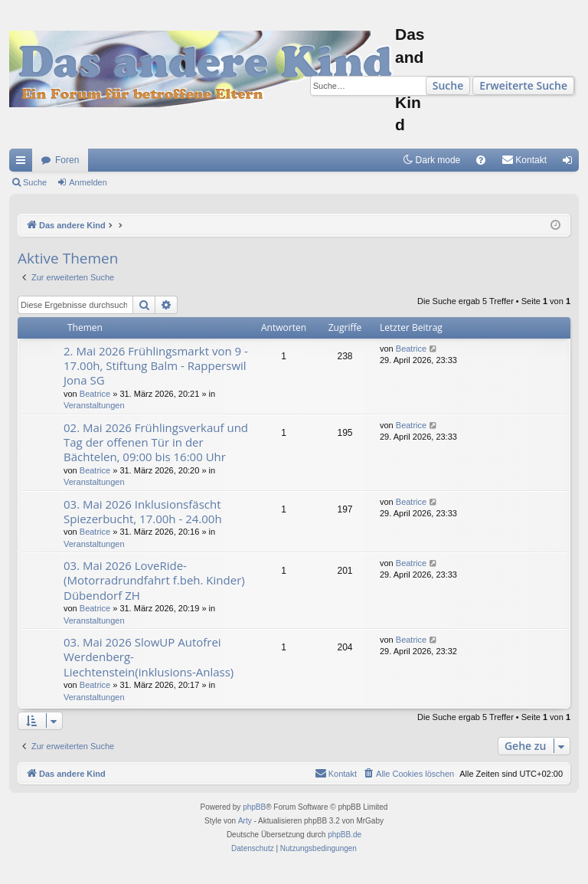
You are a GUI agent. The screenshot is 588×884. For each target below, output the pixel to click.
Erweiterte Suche (523, 85)
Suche (448, 85)
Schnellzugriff (24, 163)
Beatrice (95, 394)
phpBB (254, 807)
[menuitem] (481, 160)
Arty (245, 821)
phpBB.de (345, 835)
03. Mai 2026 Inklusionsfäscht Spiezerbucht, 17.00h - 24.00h (143, 511)
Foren (67, 160)
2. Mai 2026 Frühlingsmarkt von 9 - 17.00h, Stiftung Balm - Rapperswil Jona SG (156, 366)
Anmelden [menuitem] (571, 163)
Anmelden (88, 182)
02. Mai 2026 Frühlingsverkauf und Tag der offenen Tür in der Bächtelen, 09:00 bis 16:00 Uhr (156, 442)
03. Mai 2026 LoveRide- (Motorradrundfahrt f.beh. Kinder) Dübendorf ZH (154, 580)
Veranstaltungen (94, 405)
